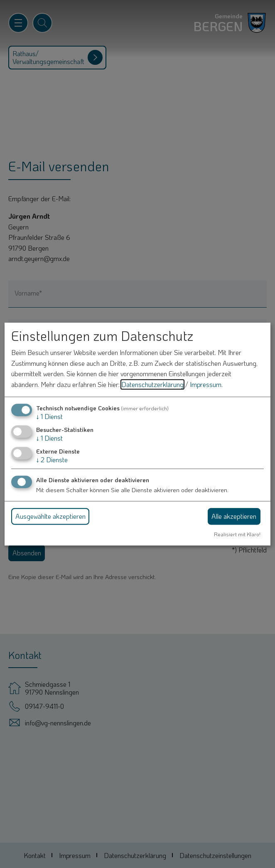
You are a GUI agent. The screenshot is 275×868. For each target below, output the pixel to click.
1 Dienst (49, 416)
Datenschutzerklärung (152, 384)
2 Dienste (52, 460)
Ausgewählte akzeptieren (50, 516)
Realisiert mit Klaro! (237, 534)
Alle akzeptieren (234, 516)
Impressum (206, 384)
